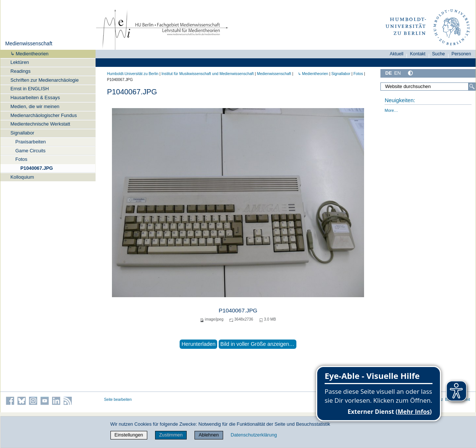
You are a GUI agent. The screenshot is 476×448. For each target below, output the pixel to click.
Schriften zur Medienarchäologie (45, 80)
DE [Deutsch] (389, 73)
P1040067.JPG (37, 168)
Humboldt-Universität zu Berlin (133, 74)
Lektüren (20, 62)
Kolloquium (22, 177)
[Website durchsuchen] (428, 87)
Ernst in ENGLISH (30, 89)
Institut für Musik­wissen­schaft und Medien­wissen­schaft (208, 74)
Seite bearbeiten (118, 400)
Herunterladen (198, 344)
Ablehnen (209, 435)
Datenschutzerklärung (254, 435)
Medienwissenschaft (29, 43)
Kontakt (418, 54)
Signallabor (22, 133)
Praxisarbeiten (30, 142)
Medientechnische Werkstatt (40, 124)
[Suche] (472, 87)
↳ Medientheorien (27, 54)
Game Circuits (30, 151)
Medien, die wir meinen (35, 106)
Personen (461, 54)
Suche (439, 54)
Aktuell (397, 54)
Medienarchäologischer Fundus (44, 115)
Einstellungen (129, 435)
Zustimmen (171, 435)
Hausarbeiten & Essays (35, 98)
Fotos (21, 159)
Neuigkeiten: (400, 100)
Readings (20, 71)
